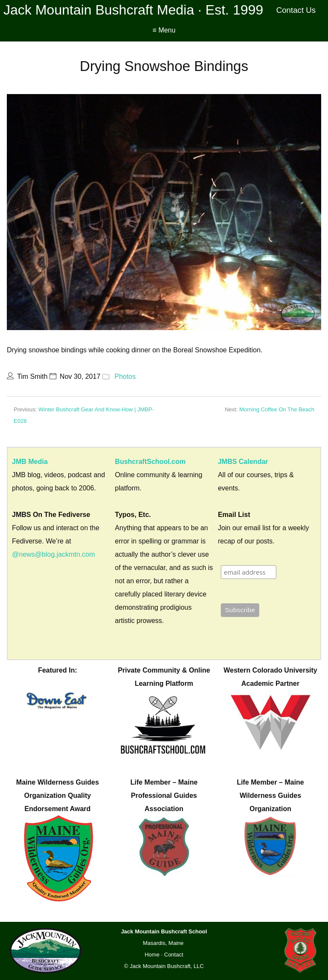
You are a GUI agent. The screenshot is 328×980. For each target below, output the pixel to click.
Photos (125, 376)
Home (152, 955)
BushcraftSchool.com (150, 462)
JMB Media (30, 462)
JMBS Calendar (243, 462)
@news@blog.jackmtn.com (53, 554)
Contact (174, 955)
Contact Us (296, 10)
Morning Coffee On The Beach (277, 409)
